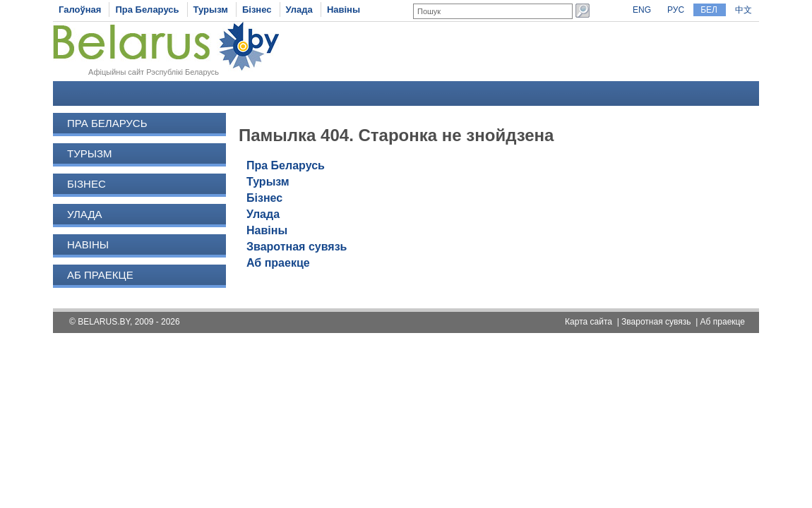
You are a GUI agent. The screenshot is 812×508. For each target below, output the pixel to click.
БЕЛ (709, 10)
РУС (676, 10)
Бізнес (257, 10)
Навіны (344, 10)
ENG (642, 10)
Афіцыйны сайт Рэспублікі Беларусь (154, 72)
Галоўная (80, 10)
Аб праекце (100, 275)
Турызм (211, 10)
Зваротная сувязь (297, 247)
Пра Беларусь (147, 10)
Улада (299, 10)
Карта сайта (589, 322)
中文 (744, 10)
